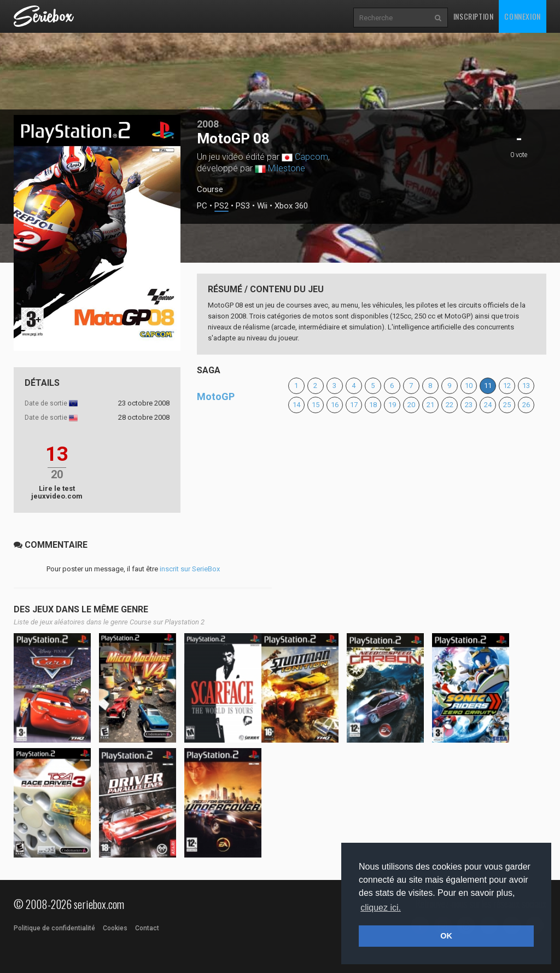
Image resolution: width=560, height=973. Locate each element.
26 (526, 405)
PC (202, 206)
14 (296, 405)
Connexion (522, 16)
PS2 (221, 206)
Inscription (474, 16)
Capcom (311, 157)
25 (507, 405)
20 (411, 405)
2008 (208, 124)
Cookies (115, 928)
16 (335, 405)
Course (210, 189)
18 (373, 405)
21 (430, 405)
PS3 (243, 206)
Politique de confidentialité (54, 928)
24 (488, 405)
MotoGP (216, 396)
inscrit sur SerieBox (190, 569)
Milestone (287, 168)
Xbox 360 (291, 206)
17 (354, 405)
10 (469, 386)
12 (507, 386)
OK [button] (446, 936)
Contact (147, 928)
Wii (262, 206)
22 (450, 405)
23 (469, 405)
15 (316, 405)
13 (526, 386)
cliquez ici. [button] (381, 908)
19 (392, 405)
